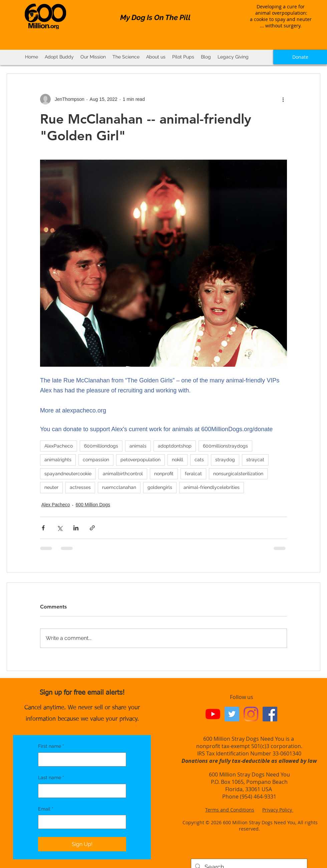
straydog (225, 460)
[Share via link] (92, 528)
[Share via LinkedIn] (76, 528)
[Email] (80, 822)
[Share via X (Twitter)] (60, 528)
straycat (255, 460)
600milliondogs (101, 446)
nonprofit (164, 474)
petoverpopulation (140, 460)
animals (138, 446)
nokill (178, 460)
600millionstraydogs (225, 446)
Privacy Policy (278, 810)
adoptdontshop (175, 446)
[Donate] (300, 57)
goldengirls (160, 487)
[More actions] (283, 99)
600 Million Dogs (93, 505)
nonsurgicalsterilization (238, 474)
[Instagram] (251, 714)
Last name (51, 778)
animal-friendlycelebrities (212, 487)
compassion (96, 460)
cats (199, 460)
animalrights (58, 460)
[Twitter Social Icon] (232, 714)
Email (46, 809)
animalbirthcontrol (123, 474)
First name (51, 746)
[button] (126, 57)
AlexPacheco (59, 446)
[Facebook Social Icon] (270, 714)
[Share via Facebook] (43, 528)
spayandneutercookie (68, 474)
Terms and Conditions (230, 810)
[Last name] (80, 791)
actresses (80, 487)
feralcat (193, 474)
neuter (51, 487)
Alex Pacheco (56, 505)
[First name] (80, 759)
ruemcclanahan (119, 487)
